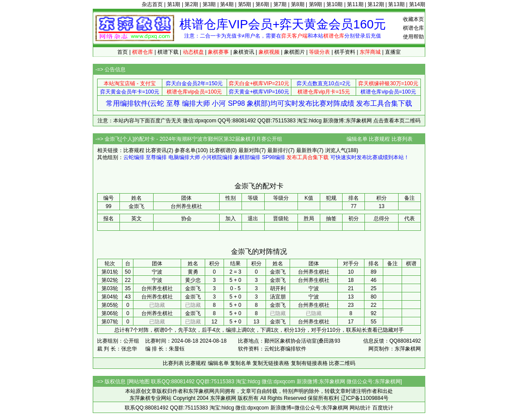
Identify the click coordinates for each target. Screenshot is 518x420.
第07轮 (110, 322)
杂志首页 (152, 4)
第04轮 (110, 297)
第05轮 (110, 305)
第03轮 (110, 288)
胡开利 (278, 288)
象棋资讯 (244, 52)
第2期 (191, 4)
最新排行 (278, 150)
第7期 (280, 4)
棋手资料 (345, 52)
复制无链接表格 (271, 363)
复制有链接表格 (309, 363)
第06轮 (110, 313)
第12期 (376, 4)
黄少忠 (193, 280)
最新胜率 (307, 150)
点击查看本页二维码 (397, 121)
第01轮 (110, 272)
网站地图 (139, 382)
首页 (122, 52)
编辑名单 (357, 139)
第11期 (355, 4)
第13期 (396, 4)
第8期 (298, 4)
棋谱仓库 (413, 28)
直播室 (393, 52)
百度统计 (383, 408)
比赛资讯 (156, 150)
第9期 (316, 4)
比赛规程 (379, 139)
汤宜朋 (278, 297)
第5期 (245, 4)
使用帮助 (413, 37)
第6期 (262, 4)
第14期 (417, 4)
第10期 (334, 4)
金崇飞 (278, 272)
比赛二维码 (342, 363)
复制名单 (241, 363)
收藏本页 (413, 19)
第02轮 (110, 280)
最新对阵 (249, 150)
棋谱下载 (168, 52)
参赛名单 (185, 150)
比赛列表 (402, 139)
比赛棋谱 (220, 150)
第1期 (174, 4)
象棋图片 (294, 52)
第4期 (227, 4)
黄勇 (193, 272)
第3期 (209, 4)
